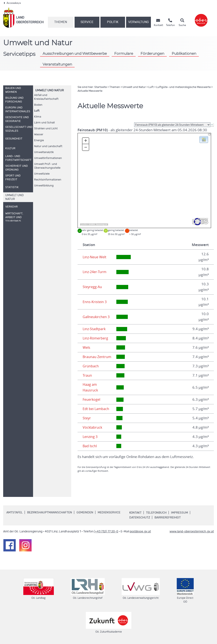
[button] (204, 139)
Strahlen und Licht (46, 129)
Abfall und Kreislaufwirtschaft (46, 97)
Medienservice (109, 513)
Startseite (101, 87)
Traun (87, 375)
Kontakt (135, 513)
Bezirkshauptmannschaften (50, 513)
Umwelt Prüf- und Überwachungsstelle (47, 166)
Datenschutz (140, 518)
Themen (61, 22)
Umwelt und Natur (49, 90)
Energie (39, 140)
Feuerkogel (92, 399)
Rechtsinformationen (48, 180)
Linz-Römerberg (96, 338)
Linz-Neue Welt (95, 257)
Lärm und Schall (44, 123)
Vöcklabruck (93, 427)
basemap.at (101, 224)
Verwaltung (138, 22)
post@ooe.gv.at (140, 532)
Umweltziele (42, 174)
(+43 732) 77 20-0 (106, 532)
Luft (37, 111)
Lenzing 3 (90, 437)
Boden (38, 105)
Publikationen (184, 53)
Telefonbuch (156, 513)
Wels (87, 347)
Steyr (87, 418)
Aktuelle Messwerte (90, 91)
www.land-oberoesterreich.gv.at (192, 532)
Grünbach (91, 366)
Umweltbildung (44, 186)
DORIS (92, 224)
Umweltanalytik (44, 152)
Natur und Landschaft (48, 146)
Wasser (39, 135)
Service (87, 22)
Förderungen (152, 53)
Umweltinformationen (48, 158)
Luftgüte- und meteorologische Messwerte (183, 87)
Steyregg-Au (93, 287)
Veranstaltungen (57, 64)
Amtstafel (15, 513)
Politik (113, 22)
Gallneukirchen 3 (97, 317)
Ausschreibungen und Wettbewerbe (75, 53)
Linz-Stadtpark (94, 329)
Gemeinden (85, 513)
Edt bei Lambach (96, 409)
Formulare (124, 53)
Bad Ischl (90, 446)
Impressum (179, 513)
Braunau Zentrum (97, 357)
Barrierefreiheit (168, 518)
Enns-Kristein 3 (95, 302)
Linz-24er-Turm (95, 272)
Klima (38, 117)
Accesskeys (12, 3)
